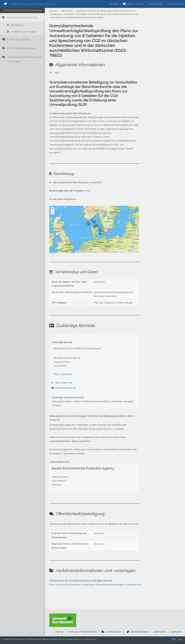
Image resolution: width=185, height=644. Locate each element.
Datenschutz (160, 632)
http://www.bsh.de (63, 374)
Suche (140, 4)
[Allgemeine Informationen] (22, 18)
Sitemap (60, 632)
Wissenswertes (175, 4)
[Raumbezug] (22, 25)
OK (174, 640)
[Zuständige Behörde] (22, 40)
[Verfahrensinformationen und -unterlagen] (22, 60)
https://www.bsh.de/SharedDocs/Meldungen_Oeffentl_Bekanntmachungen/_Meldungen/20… (96, 585)
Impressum (176, 632)
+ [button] (53, 209)
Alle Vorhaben (67, 11)
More (180, 640)
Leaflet (78, 252)
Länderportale (155, 4)
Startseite (114, 4)
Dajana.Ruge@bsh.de (65, 388)
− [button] (53, 213)
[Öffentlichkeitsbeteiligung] (22, 49)
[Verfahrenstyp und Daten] (22, 32)
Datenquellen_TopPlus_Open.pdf (129, 252)
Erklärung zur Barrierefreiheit (83, 632)
